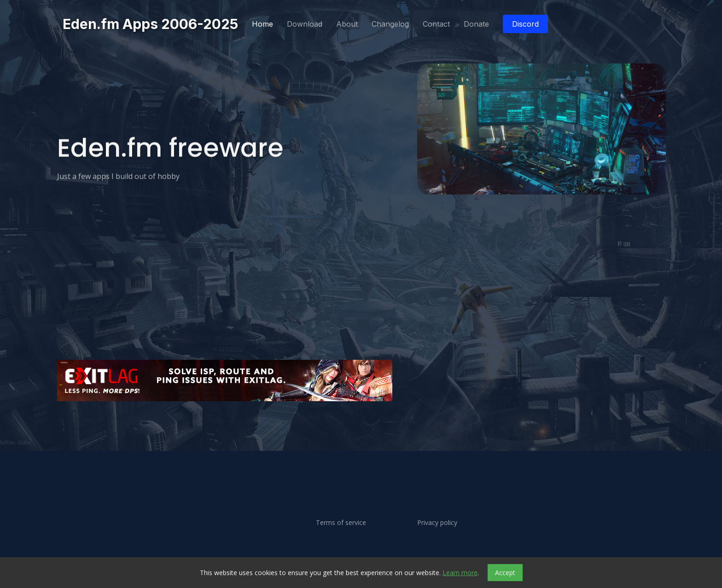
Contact (436, 24)
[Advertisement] (333, 430)
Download (305, 24)
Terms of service (341, 523)
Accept (505, 573)
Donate (476, 24)
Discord (525, 24)
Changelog (390, 24)
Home (262, 24)
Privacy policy (437, 523)
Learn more (460, 573)
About (347, 24)
